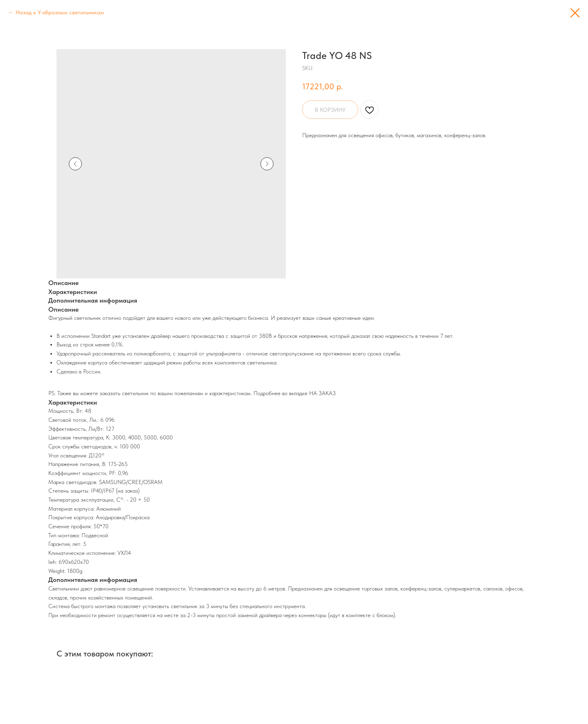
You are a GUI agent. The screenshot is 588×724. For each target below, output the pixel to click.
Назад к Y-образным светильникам (60, 12)
